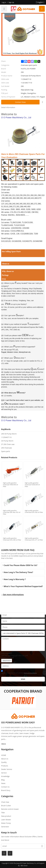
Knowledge (5, 776)
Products (5, 766)
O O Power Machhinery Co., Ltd (16, 118)
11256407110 (6, 437)
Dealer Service (7, 769)
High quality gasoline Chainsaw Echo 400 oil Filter (12, 539)
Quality (4, 762)
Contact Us (5, 787)
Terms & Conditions (30, 673)
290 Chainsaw (6, 448)
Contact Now (20, 102)
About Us (5, 759)
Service (4, 773)
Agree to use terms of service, (19, 672)
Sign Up (11, 2)
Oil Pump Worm (7, 441)
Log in (4, 2)
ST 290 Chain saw (8, 444)
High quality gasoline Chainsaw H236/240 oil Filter (32, 485)
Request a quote (42, 9)
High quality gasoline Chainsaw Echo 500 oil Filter (34, 511)
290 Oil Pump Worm (9, 434)
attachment (7, 661)
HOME (4, 755)
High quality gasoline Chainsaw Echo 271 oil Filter (34, 539)
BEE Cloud (24, 866)
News (3, 783)
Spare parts (6, 451)
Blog (3, 780)
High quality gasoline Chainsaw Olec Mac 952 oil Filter (12, 512)
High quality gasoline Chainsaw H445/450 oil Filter (10, 485)
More (4, 744)
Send (23, 679)
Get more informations (13, 595)
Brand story (6, 790)
